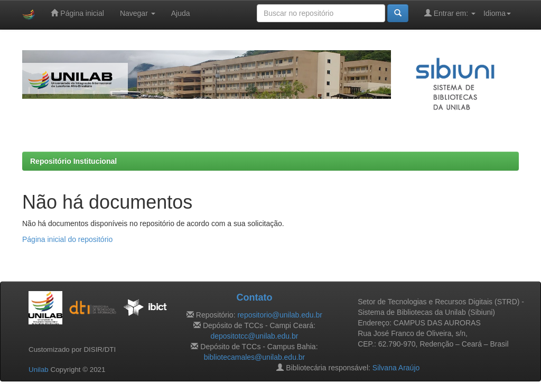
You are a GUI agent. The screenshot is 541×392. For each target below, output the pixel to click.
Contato (254, 297)
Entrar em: (450, 13)
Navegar (138, 13)
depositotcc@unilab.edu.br (254, 336)
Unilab (39, 370)
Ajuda (181, 13)
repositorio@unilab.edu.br (280, 315)
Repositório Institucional (73, 161)
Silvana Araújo (396, 368)
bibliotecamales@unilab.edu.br (255, 357)
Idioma (497, 13)
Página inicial (77, 13)
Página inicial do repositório (67, 239)
